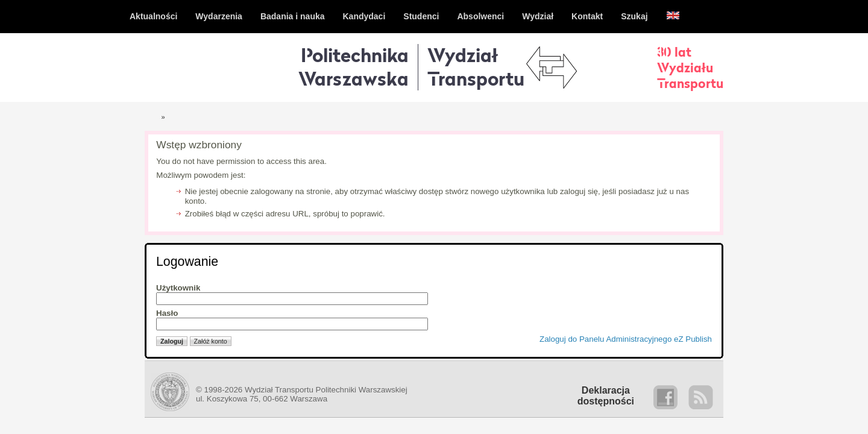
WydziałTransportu (476, 67)
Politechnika (354, 67)
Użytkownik (178, 288)
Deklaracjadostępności (606, 396)
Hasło (167, 313)
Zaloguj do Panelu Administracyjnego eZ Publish (626, 339)
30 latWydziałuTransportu (690, 68)
